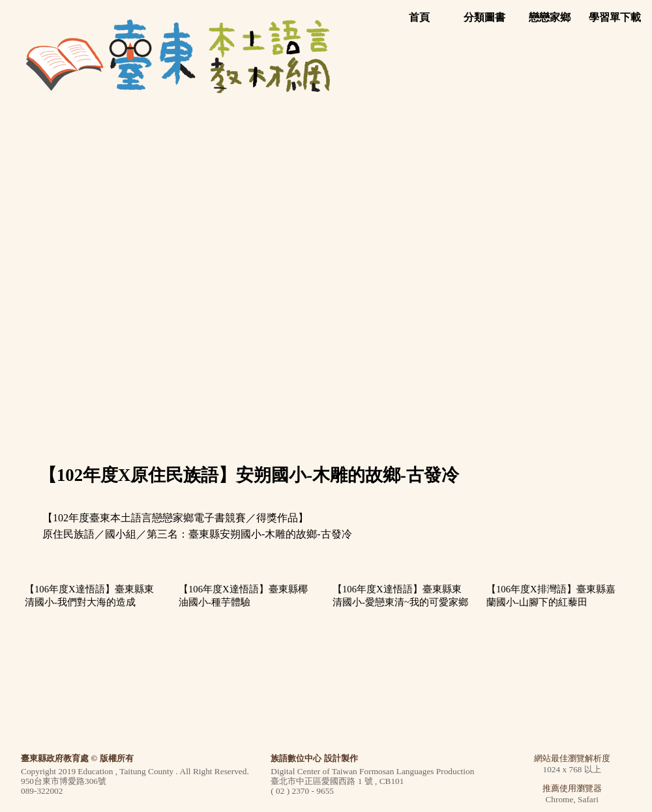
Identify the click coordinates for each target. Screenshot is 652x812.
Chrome (559, 799)
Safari (588, 799)
